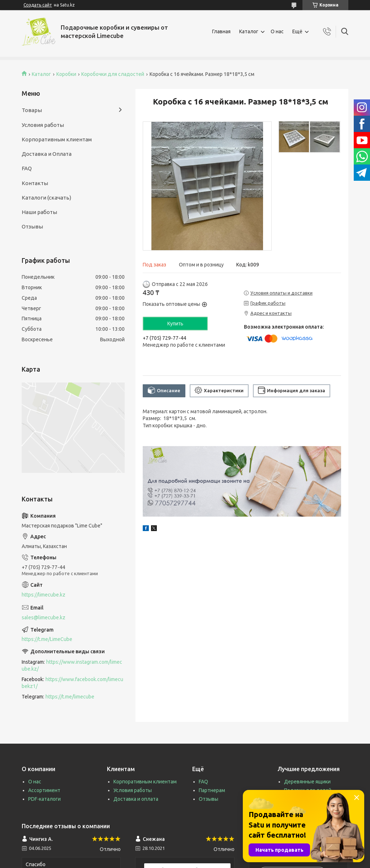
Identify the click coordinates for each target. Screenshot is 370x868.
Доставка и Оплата (47, 154)
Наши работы (39, 212)
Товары (32, 110)
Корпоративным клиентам (57, 139)
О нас (277, 31)
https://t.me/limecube (70, 697)
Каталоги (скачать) (46, 198)
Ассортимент (44, 790)
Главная (221, 31)
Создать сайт (38, 5)
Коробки (66, 74)
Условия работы (43, 125)
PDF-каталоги (44, 799)
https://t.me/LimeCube (47, 639)
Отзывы (32, 226)
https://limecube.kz (44, 595)
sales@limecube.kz (44, 617)
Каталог (249, 31)
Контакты (35, 183)
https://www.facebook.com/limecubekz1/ (72, 683)
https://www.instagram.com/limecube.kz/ (72, 665)
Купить (175, 324)
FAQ (27, 168)
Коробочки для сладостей (113, 74)
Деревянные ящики (307, 782)
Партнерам (212, 790)
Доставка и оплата (136, 799)
